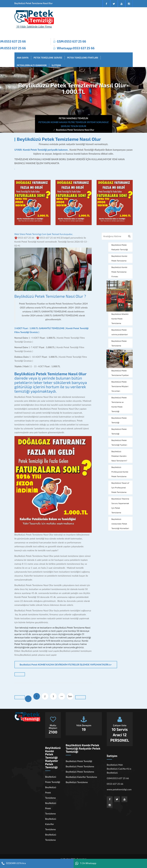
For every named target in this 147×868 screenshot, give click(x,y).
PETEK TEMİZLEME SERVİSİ (48, 58)
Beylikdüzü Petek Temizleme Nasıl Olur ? (50, 296)
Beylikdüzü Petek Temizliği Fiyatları (119, 442)
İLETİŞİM (56, 65)
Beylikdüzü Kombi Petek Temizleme (119, 258)
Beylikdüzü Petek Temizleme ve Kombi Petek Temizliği (119, 404)
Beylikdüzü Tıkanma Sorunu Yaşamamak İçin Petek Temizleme (120, 506)
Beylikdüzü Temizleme (51, 837)
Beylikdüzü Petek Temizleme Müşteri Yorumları (120, 386)
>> (62, 696)
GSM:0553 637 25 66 (71, 41)
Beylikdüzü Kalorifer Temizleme (51, 824)
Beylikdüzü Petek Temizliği (119, 420)
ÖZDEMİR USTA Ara (14, 863)
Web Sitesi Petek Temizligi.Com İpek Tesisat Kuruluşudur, (44, 234)
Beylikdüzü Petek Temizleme (119, 343)
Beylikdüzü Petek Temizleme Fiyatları (120, 373)
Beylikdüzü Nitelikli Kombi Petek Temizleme (120, 319)
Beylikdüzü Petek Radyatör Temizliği (120, 247)
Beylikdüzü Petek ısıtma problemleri (120, 332)
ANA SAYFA (23, 58)
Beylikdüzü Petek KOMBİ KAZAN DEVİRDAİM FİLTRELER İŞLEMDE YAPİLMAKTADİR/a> (66, 665)
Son (70, 696)
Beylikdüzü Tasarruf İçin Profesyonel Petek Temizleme (120, 487)
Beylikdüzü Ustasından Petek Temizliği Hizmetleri (120, 524)
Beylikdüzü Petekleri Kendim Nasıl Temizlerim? (119, 456)
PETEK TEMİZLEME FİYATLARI (83, 58)
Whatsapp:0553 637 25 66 (76, 48)
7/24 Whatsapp (86, 863)
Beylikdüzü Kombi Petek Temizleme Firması (119, 272)
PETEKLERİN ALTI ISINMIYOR (32, 65)
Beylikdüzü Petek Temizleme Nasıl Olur (75, 130)
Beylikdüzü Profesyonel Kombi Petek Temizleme (120, 472)
